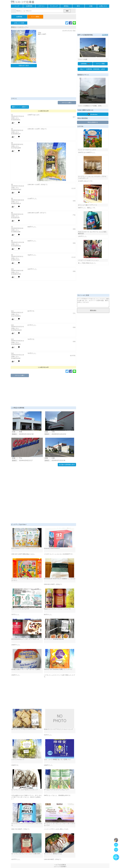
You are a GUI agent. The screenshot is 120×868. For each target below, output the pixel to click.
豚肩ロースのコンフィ (20, 27)
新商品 (66, 6)
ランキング (54, 6)
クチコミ (42, 6)
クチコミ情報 (100, 64)
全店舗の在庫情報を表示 (67, 465)
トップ (17, 6)
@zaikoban (93, 114)
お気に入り (103, 6)
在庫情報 (29, 6)
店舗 (91, 6)
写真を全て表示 (24, 66)
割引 (78, 6)
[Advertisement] (43, 83)
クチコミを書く (67, 103)
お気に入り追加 (19, 23)
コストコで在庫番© (60, 867)
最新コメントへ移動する (20, 107)
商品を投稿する (93, 122)
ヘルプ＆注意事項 (60, 865)
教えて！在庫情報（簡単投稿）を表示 (93, 69)
